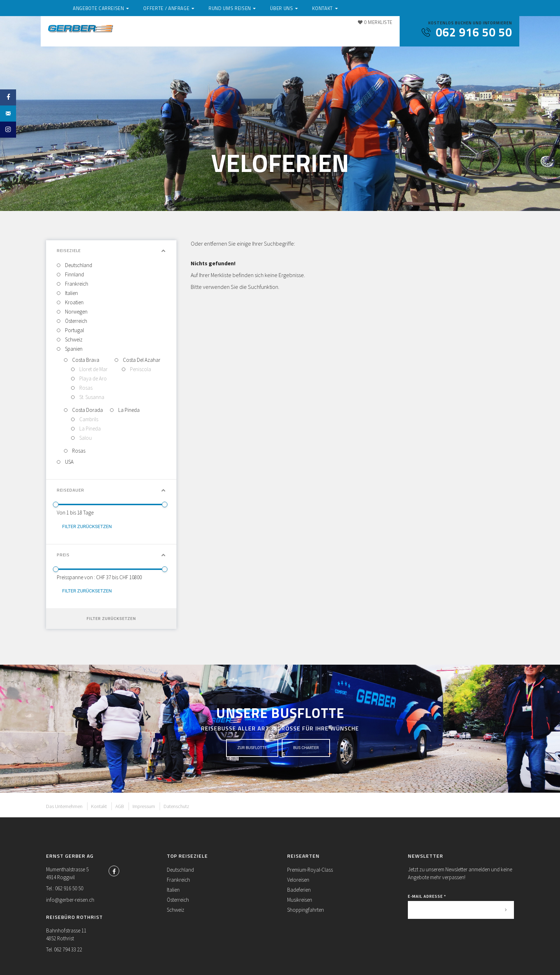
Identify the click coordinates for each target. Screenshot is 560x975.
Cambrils (88, 419)
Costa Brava (85, 360)
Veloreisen (298, 880)
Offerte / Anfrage (234, 33)
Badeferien (299, 890)
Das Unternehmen (64, 806)
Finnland (74, 274)
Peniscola (140, 369)
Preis (111, 555)
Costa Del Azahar (141, 360)
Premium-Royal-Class (310, 870)
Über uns (341, 33)
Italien (71, 293)
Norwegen (76, 312)
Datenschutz (176, 806)
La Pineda (89, 429)
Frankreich (76, 284)
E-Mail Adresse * (427, 896)
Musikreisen (300, 900)
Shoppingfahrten (306, 910)
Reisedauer (111, 490)
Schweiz (73, 339)
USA (69, 462)
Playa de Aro (92, 378)
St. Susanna (91, 397)
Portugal (74, 330)
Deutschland (78, 265)
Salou (85, 438)
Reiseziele (111, 250)
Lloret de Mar (93, 369)
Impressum (144, 806)
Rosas (85, 388)
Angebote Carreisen (168, 33)
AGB (120, 806)
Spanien (73, 349)
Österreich (76, 321)
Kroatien (74, 302)
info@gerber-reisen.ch (70, 900)
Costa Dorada (87, 410)
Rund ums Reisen (294, 33)
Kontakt (378, 33)
